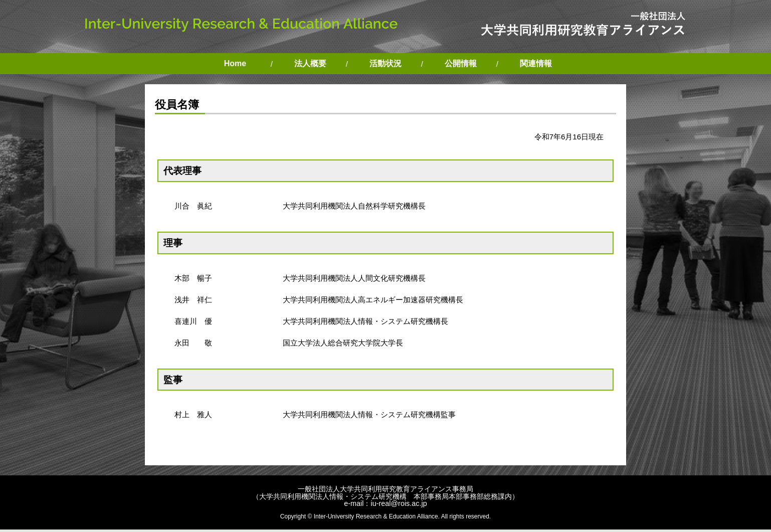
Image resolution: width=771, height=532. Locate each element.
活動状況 (385, 63)
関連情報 (536, 63)
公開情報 (461, 63)
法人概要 (310, 63)
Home (235, 63)
